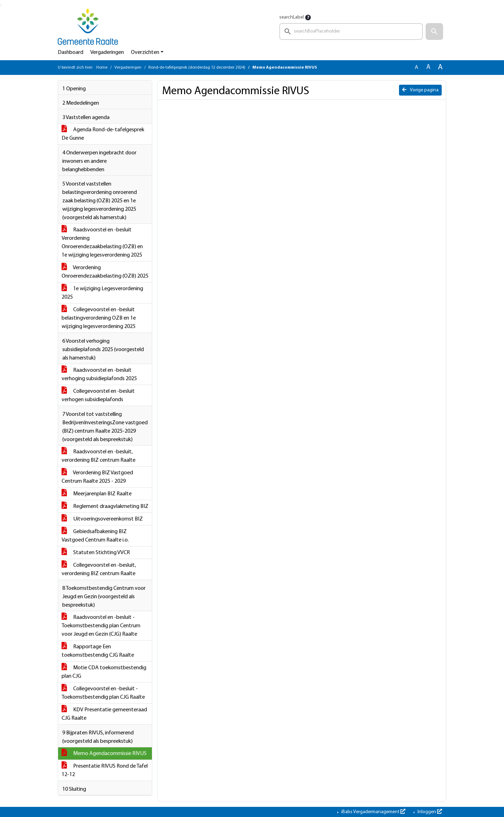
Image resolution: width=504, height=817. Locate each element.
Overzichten (145, 53)
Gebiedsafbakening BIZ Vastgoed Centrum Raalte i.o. (95, 536)
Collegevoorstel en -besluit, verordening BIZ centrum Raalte (99, 570)
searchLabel (292, 17)
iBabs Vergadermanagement (373, 812)
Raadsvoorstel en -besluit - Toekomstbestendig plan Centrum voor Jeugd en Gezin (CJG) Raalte (101, 626)
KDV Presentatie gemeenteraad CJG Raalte (104, 714)
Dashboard (71, 53)
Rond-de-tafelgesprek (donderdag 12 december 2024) (197, 68)
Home (102, 68)
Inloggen (429, 812)
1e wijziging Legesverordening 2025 (102, 293)
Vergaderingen (107, 53)
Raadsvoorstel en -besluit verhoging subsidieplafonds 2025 (99, 375)
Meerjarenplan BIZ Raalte (97, 494)
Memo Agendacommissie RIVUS (104, 754)
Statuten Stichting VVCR (96, 553)
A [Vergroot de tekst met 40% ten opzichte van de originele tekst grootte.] (440, 67)
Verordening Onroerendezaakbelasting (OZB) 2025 (105, 272)
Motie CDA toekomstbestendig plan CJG (104, 672)
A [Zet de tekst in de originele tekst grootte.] (416, 68)
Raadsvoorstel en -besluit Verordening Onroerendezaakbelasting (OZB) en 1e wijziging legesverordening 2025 (102, 243)
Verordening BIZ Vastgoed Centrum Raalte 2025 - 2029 (97, 477)
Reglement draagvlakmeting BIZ (105, 507)
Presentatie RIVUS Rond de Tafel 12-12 (105, 770)
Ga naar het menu (1, 5)
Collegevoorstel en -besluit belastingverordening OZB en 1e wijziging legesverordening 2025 (99, 318)
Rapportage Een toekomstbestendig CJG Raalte (98, 651)
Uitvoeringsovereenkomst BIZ (102, 519)
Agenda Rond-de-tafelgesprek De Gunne (103, 134)
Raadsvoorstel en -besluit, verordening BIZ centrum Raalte (99, 456)
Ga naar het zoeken (1, 5)
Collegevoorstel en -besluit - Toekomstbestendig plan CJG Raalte (103, 693)
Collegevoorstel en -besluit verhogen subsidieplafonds (98, 396)
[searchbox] (351, 32)
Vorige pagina (420, 90)
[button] (434, 32)
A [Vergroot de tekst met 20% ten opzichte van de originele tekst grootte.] (428, 67)
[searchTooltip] (308, 18)
